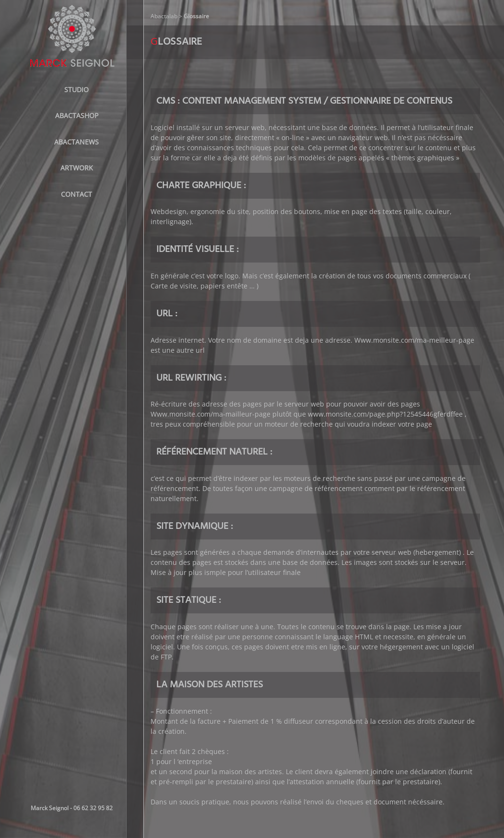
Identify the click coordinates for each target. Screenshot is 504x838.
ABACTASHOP (77, 115)
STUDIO (76, 90)
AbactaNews (76, 142)
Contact (76, 194)
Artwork (77, 168)
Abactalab (164, 16)
